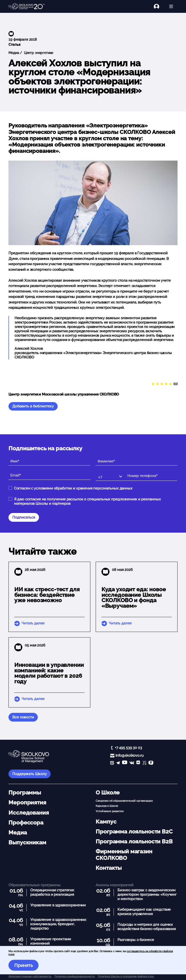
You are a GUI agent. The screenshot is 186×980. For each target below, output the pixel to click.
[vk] (132, 763)
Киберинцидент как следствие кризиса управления (144, 912)
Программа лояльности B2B (134, 841)
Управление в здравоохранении (58, 905)
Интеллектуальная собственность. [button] (30, 976)
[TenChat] (151, 763)
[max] (112, 763)
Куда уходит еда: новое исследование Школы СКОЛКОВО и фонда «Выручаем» (134, 598)
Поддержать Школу (30, 774)
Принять (24, 965)
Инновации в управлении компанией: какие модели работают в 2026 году (49, 673)
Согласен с (73, 488)
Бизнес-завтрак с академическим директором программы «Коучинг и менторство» (147, 894)
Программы (25, 793)
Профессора (26, 823)
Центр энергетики (38, 53)
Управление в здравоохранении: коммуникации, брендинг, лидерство (58, 924)
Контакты (109, 868)
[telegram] (118, 763)
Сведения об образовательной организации (124, 801)
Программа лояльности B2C (134, 832)
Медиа (14, 53)
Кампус (106, 822)
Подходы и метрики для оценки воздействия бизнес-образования (147, 927)
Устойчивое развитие (110, 811)
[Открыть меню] (171, 6)
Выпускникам (27, 842)
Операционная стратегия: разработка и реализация (52, 892)
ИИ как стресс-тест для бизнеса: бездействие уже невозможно (47, 595)
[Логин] (159, 6)
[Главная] (27, 7)
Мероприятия (27, 802)
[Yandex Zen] (138, 763)
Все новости (23, 717)
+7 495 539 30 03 (128, 748)
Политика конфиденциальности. (75, 976)
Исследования (29, 813)
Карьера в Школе (107, 806)
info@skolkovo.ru (130, 755)
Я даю (87, 501)
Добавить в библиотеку (33, 406)
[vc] (144, 763)
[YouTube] (125, 763)
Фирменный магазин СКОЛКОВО (124, 855)
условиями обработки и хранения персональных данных (83, 488)
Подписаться (24, 517)
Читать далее (33, 623)
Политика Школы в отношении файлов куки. (126, 976)
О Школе (108, 793)
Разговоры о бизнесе (136, 940)
